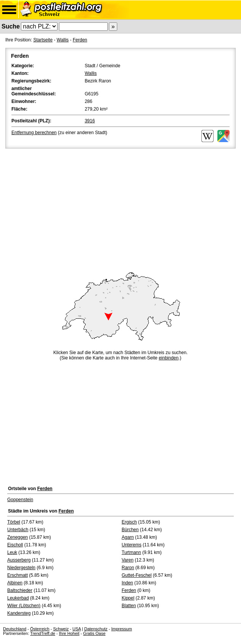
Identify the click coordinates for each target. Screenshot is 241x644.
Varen (128, 560)
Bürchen (130, 530)
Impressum (121, 629)
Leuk (12, 552)
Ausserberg (19, 560)
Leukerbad (18, 598)
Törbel (14, 522)
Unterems (132, 545)
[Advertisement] (121, 207)
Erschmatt (18, 575)
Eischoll (15, 545)
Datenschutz (96, 629)
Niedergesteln (21, 568)
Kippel (128, 598)
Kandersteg (19, 613)
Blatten (129, 606)
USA (77, 629)
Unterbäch (18, 530)
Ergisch (129, 522)
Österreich (40, 629)
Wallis (63, 40)
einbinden (169, 358)
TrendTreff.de (43, 633)
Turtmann (132, 552)
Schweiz (61, 629)
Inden (128, 583)
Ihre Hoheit (69, 633)
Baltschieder (20, 590)
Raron (128, 568)
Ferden (80, 40)
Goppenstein (20, 500)
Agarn (128, 537)
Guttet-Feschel (137, 575)
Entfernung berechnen (34, 133)
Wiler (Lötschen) (24, 606)
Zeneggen (18, 537)
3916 (90, 121)
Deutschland (15, 629)
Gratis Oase (94, 633)
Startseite (43, 40)
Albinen (15, 583)
